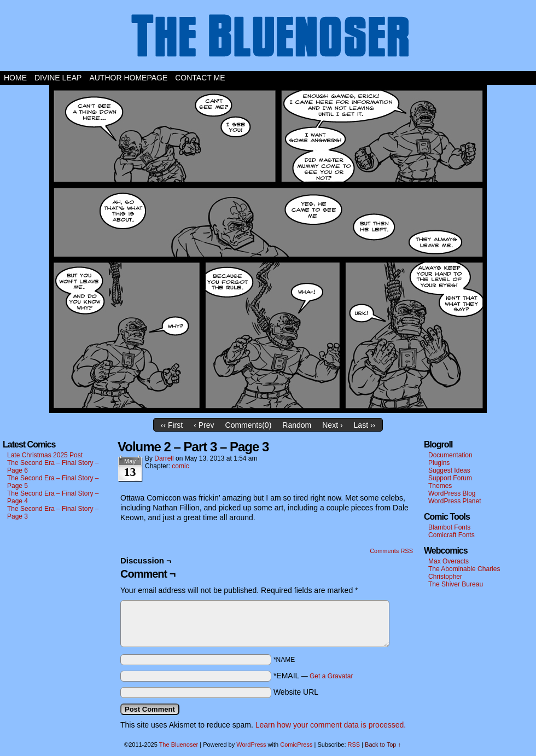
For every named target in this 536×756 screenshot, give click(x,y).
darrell (164, 458)
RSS (354, 745)
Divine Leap (58, 78)
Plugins (439, 463)
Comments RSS (391, 551)
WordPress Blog (452, 493)
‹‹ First (172, 425)
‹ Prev (204, 425)
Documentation (450, 455)
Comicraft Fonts (451, 535)
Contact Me (200, 78)
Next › (332, 425)
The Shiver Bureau (456, 584)
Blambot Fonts (449, 527)
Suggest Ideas (449, 470)
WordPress (251, 745)
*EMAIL (313, 676)
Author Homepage (128, 78)
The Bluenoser (268, 38)
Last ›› (365, 425)
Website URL (296, 692)
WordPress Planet (455, 501)
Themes (440, 486)
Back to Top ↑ (383, 745)
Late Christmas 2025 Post (45, 455)
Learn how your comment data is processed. (331, 725)
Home (15, 78)
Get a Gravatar (331, 676)
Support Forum (450, 478)
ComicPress (296, 745)
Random (297, 425)
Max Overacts (448, 561)
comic (180, 466)
